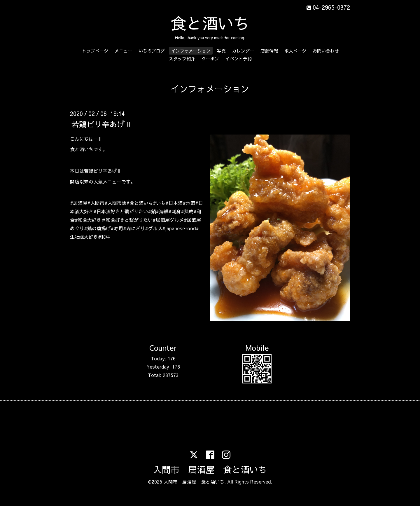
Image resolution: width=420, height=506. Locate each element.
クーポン (210, 59)
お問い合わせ (326, 51)
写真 (221, 51)
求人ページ (295, 51)
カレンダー (243, 51)
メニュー (123, 51)
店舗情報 (269, 51)
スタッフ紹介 (182, 59)
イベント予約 (239, 59)
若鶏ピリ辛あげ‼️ (102, 124)
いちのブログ (152, 51)
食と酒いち (210, 23)
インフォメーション (191, 51)
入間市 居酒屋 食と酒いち (210, 469)
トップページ (95, 51)
